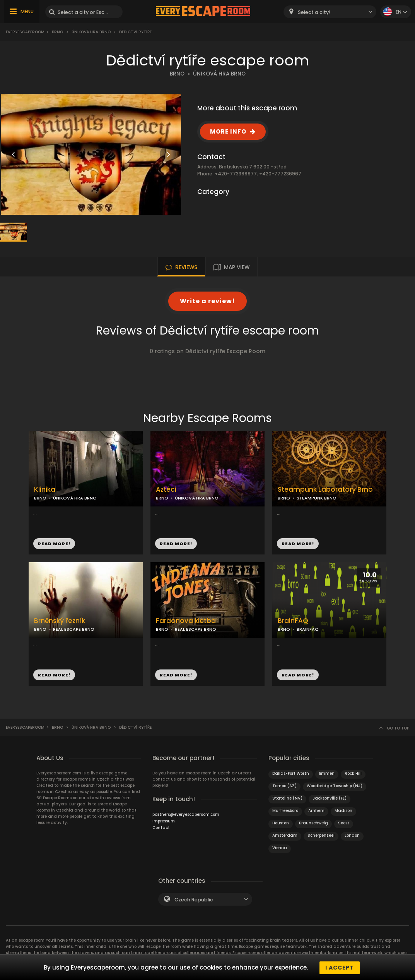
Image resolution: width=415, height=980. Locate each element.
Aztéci (166, 490)
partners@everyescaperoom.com (186, 814)
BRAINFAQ (308, 629)
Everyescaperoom (25, 32)
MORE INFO (228, 131)
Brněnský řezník (60, 621)
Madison (343, 811)
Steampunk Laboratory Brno (325, 490)
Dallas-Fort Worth (291, 773)
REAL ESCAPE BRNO (74, 629)
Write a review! (207, 301)
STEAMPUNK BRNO (317, 498)
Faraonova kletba (186, 621)
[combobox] (330, 12)
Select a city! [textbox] (314, 12)
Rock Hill (353, 773)
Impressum (164, 821)
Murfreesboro (285, 811)
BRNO (177, 74)
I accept (340, 968)
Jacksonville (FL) (330, 798)
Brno (57, 32)
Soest (344, 823)
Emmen (327, 773)
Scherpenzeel (321, 835)
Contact (161, 828)
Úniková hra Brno (91, 32)
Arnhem (316, 811)
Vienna (280, 848)
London (352, 835)
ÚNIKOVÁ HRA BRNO (219, 74)
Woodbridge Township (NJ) (335, 786)
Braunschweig (313, 823)
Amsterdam (285, 835)
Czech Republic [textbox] (194, 900)
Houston (281, 823)
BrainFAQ (293, 621)
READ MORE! (54, 544)
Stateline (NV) (287, 798)
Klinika (45, 490)
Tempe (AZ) (284, 786)
